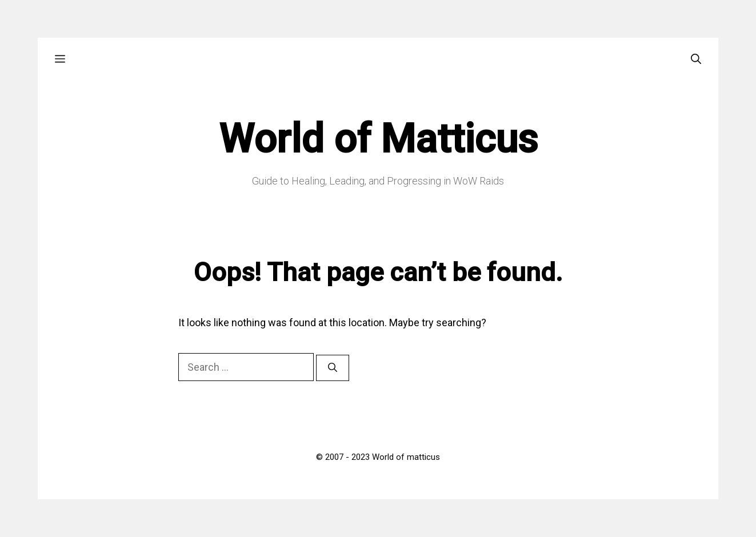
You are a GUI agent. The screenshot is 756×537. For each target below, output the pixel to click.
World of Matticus (378, 139)
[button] (60, 59)
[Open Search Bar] (696, 59)
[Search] (333, 368)
